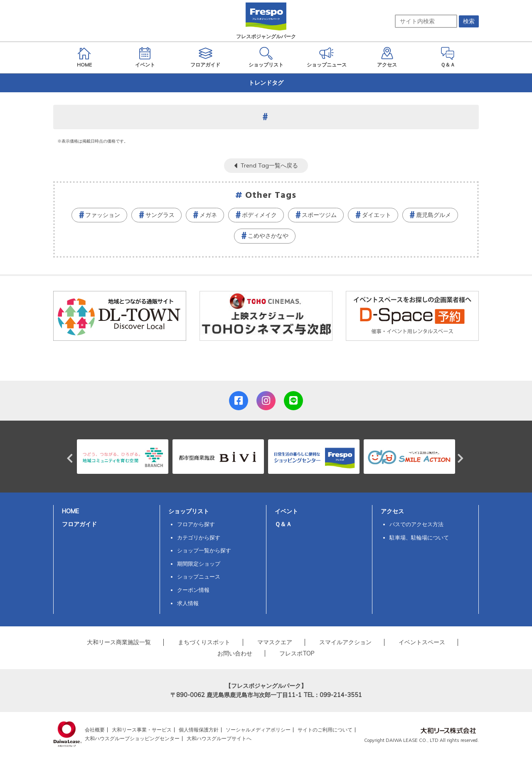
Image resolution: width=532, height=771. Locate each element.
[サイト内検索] (426, 21)
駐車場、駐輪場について (419, 537)
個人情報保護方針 (199, 730)
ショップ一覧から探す (204, 550)
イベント (286, 511)
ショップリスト (189, 511)
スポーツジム (319, 215)
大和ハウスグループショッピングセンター (132, 738)
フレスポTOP (297, 653)
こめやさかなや (268, 236)
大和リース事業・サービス (142, 730)
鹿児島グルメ (433, 215)
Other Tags (271, 196)
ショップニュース (199, 576)
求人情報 (188, 603)
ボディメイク (259, 215)
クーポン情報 (193, 590)
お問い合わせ (235, 653)
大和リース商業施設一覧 (119, 642)
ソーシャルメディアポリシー (258, 730)
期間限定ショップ (199, 564)
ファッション (103, 215)
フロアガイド (79, 524)
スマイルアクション (345, 642)
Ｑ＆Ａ (283, 524)
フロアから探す (196, 524)
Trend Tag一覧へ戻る (269, 165)
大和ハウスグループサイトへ (219, 738)
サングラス (160, 215)
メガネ (208, 215)
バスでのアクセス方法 (416, 524)
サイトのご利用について (325, 730)
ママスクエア (275, 642)
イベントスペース (422, 642)
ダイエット (377, 215)
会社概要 (95, 730)
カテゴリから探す (199, 537)
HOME (70, 511)
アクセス (392, 511)
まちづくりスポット (204, 642)
